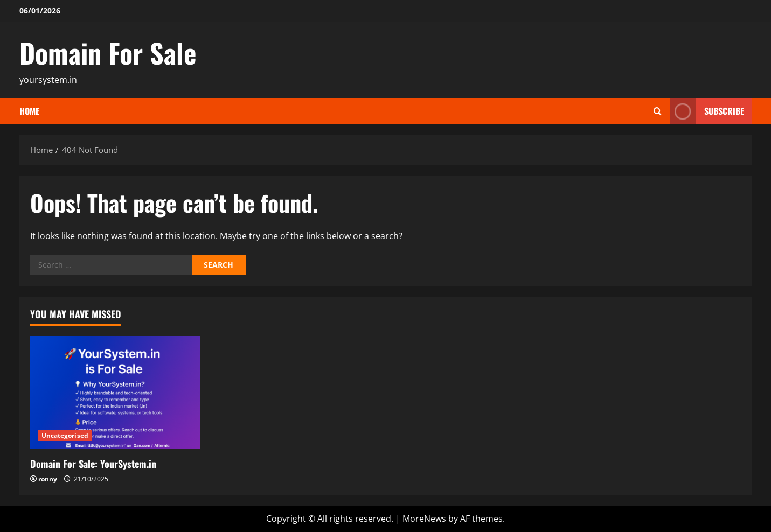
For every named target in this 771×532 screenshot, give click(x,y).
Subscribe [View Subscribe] (707, 111)
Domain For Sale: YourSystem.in (93, 464)
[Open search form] (658, 111)
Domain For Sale (108, 52)
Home (29, 111)
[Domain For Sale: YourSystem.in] (115, 393)
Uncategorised (65, 435)
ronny (48, 479)
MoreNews (424, 519)
